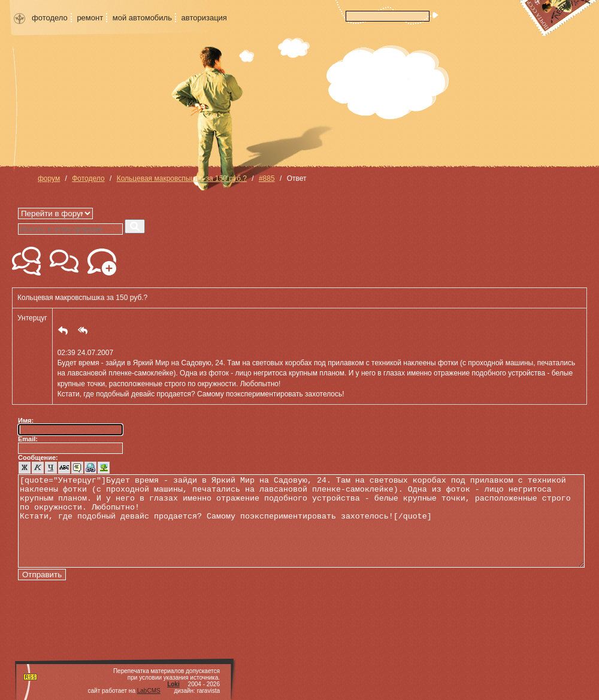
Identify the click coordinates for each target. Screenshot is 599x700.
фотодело (50, 18)
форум (49, 178)
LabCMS (149, 691)
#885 (267, 178)
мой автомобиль (142, 18)
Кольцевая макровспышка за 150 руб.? (182, 178)
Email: (28, 439)
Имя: (26, 420)
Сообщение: (38, 457)
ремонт (90, 18)
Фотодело (88, 178)
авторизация (204, 18)
